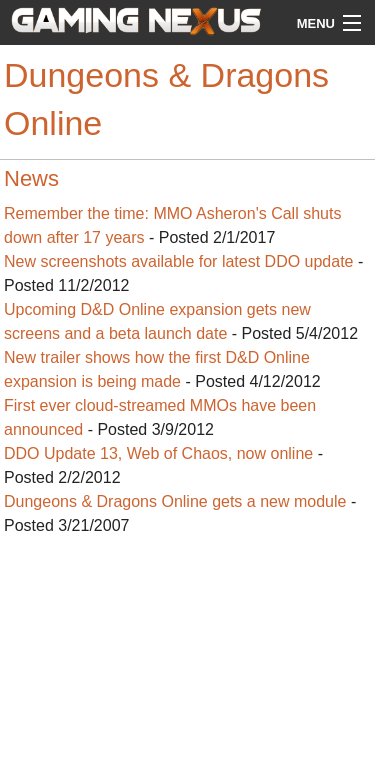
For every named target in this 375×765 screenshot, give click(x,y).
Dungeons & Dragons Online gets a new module (175, 501)
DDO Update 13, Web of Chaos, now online (158, 453)
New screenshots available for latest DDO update (179, 261)
